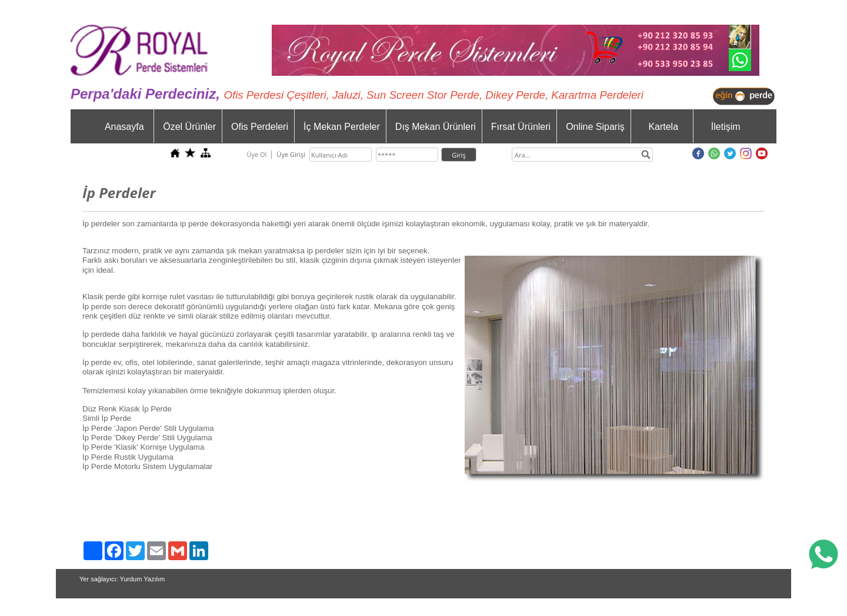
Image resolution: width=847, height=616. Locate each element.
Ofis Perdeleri (260, 127)
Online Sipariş (595, 127)
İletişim (726, 127)
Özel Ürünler (189, 127)
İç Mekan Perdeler (342, 127)
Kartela (663, 127)
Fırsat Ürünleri (521, 127)
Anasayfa (124, 127)
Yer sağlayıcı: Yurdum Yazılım (122, 579)
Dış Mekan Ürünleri (436, 127)
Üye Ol (256, 154)
